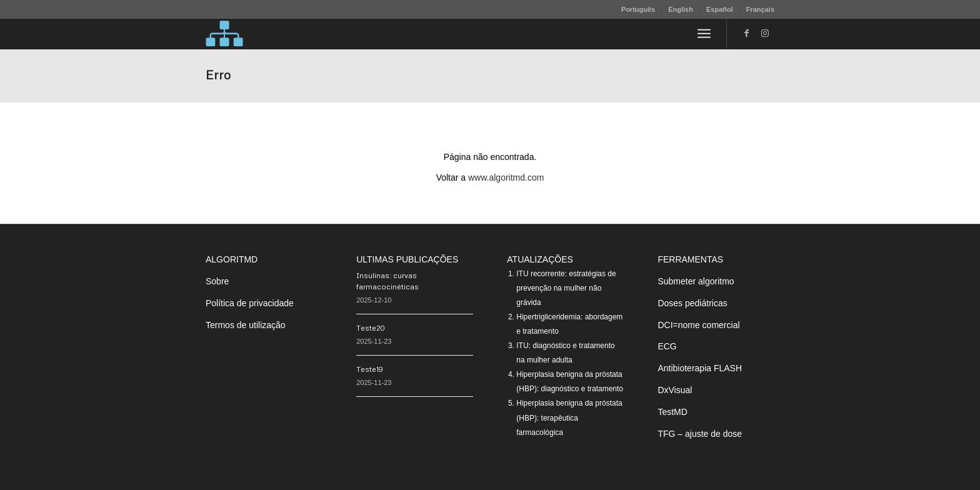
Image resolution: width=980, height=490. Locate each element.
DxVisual (675, 390)
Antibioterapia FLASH (700, 368)
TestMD (672, 412)
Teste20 (371, 328)
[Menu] (704, 34)
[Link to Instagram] (765, 33)
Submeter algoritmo (696, 281)
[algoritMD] (224, 34)
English (681, 9)
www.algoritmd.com (506, 177)
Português (638, 9)
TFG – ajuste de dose (700, 434)
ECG (667, 346)
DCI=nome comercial (698, 325)
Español (720, 9)
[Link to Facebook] (746, 33)
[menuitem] (638, 9)
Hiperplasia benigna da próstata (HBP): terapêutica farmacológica (569, 417)
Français (760, 9)
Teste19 (370, 369)
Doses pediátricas (692, 303)
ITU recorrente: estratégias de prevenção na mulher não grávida (566, 288)
